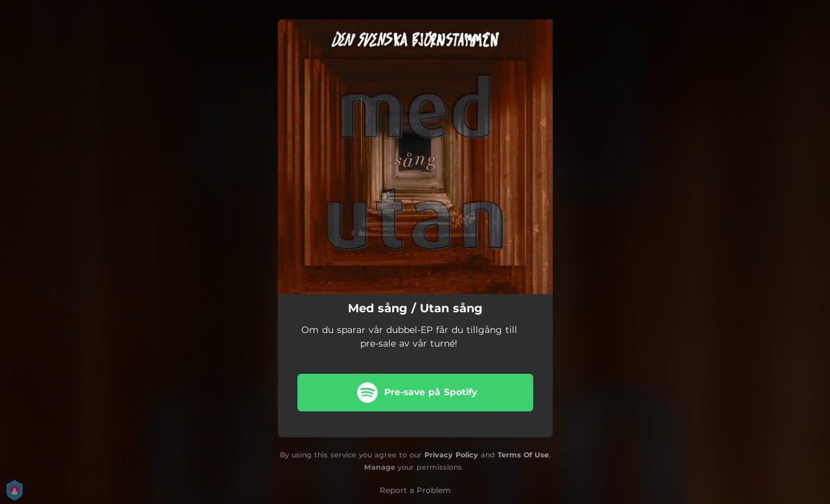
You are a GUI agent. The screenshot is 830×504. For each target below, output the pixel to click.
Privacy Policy (451, 455)
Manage (380, 467)
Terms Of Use (523, 455)
